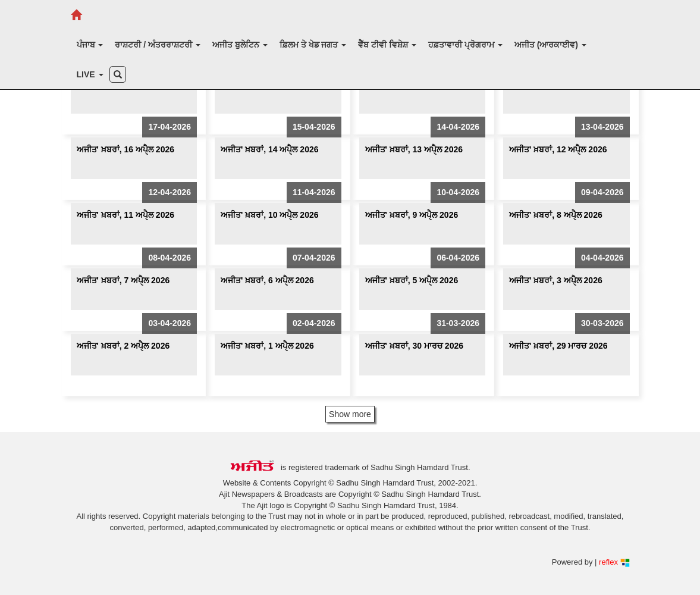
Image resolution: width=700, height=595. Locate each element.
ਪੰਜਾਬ (90, 45)
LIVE (90, 74)
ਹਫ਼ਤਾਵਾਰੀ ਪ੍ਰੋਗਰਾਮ (465, 45)
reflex (614, 562)
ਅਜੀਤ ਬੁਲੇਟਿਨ (240, 45)
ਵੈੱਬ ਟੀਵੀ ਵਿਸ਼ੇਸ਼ (387, 45)
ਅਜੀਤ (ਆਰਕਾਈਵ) (550, 45)
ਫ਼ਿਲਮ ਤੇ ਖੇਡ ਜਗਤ (313, 45)
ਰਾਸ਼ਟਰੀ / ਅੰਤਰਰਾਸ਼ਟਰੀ (158, 45)
